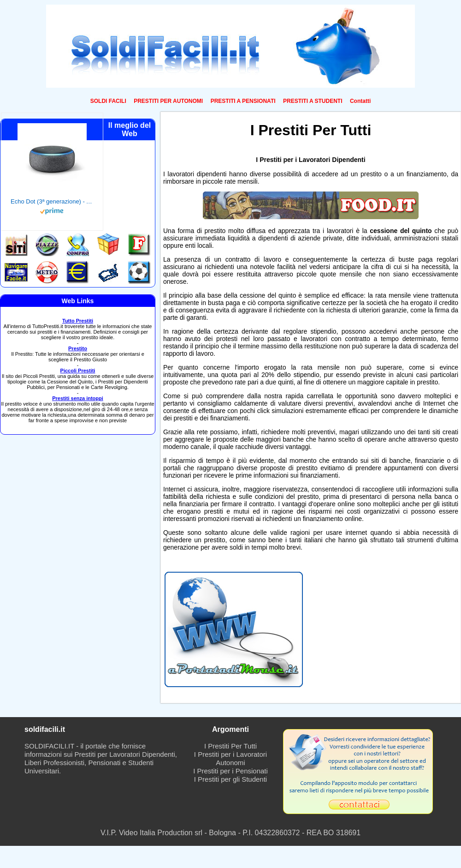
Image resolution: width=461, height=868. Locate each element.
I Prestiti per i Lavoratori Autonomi (230, 758)
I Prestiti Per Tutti (230, 746)
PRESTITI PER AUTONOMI (168, 101)
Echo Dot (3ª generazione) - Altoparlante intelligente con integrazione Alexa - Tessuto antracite (52, 201)
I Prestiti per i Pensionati (230, 771)
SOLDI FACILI (108, 101)
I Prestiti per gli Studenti (230, 779)
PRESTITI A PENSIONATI (243, 101)
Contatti (360, 101)
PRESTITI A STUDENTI (313, 101)
